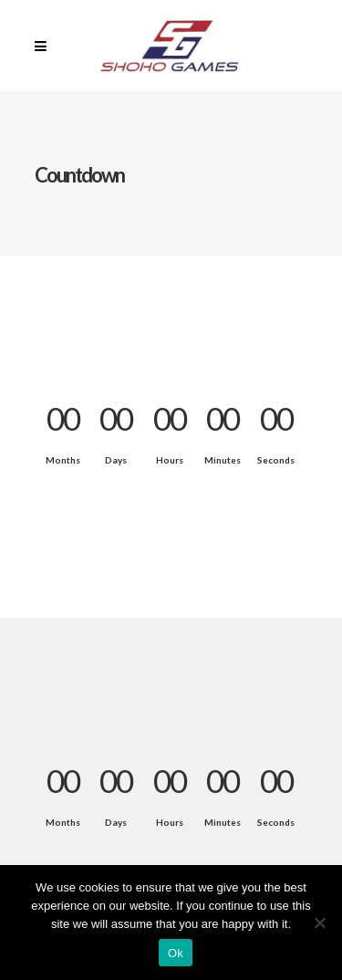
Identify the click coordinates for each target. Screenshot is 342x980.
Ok (176, 953)
